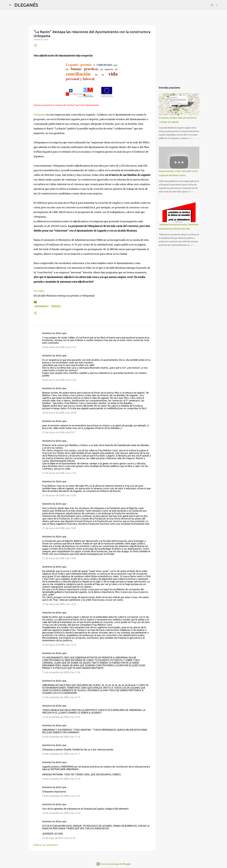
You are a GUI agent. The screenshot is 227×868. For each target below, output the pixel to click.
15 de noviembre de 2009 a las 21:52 (61, 697)
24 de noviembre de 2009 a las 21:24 (61, 813)
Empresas (56, 306)
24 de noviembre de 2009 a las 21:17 (61, 754)
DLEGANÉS (26, 5)
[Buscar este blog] (203, 5)
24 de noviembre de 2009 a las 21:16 (61, 737)
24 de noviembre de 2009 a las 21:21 (61, 796)
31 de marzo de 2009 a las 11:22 (59, 473)
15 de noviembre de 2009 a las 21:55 (61, 717)
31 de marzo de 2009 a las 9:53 (59, 432)
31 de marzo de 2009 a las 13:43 (59, 528)
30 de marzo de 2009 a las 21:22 (59, 347)
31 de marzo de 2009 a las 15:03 (59, 604)
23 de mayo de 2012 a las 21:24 (59, 838)
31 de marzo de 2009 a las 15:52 (59, 645)
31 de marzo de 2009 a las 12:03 (59, 495)
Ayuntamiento (41, 306)
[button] (35, 45)
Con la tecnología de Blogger (114, 864)
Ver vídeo (39, 291)
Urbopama (40, 115)
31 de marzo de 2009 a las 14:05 (59, 558)
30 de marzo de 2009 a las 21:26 (59, 380)
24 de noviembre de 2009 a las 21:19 (61, 779)
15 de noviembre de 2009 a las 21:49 (61, 672)
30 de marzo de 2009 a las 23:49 (59, 413)
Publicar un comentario (46, 845)
